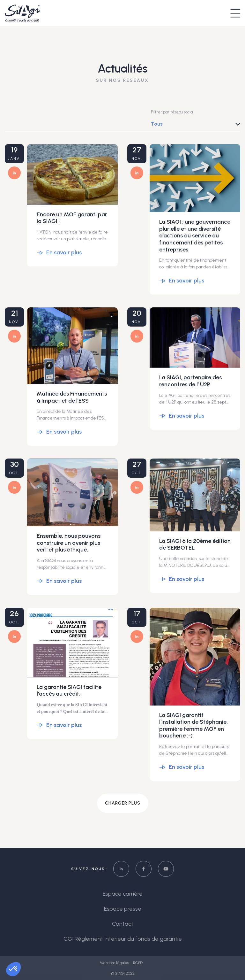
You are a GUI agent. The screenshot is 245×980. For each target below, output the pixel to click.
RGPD (138, 963)
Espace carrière (123, 894)
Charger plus (123, 803)
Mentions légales (115, 963)
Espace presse (123, 909)
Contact (123, 924)
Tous (157, 124)
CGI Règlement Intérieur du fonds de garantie (123, 939)
